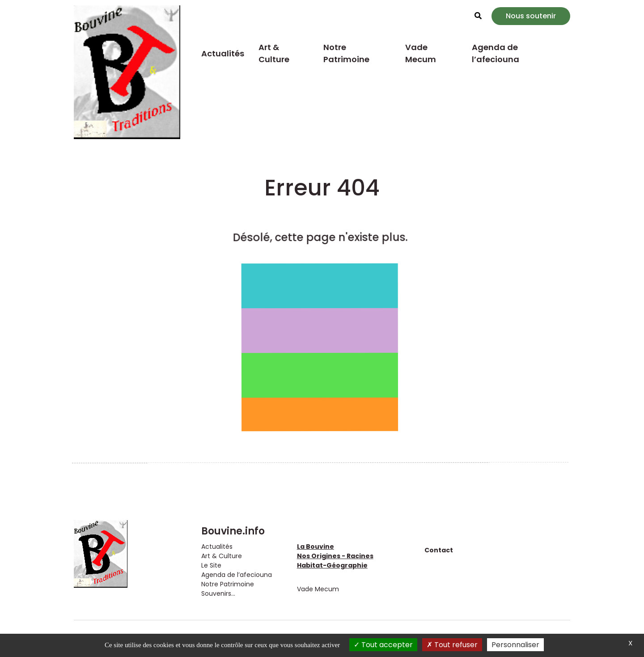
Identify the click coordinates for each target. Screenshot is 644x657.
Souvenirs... (218, 593)
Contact (439, 550)
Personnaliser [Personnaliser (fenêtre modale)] (515, 645)
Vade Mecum (421, 53)
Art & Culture (274, 53)
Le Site (211, 565)
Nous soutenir (531, 16)
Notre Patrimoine (346, 53)
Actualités (223, 53)
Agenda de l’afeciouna (496, 53)
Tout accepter (383, 645)
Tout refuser (452, 645)
